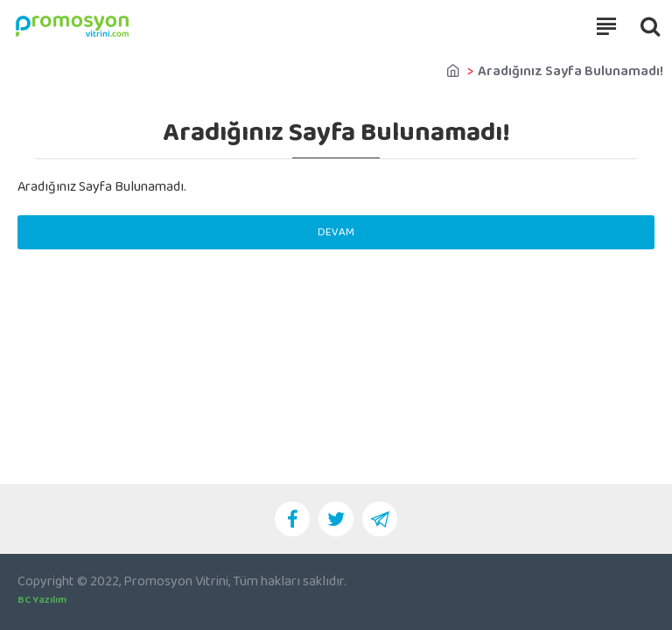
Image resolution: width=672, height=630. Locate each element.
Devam (336, 232)
